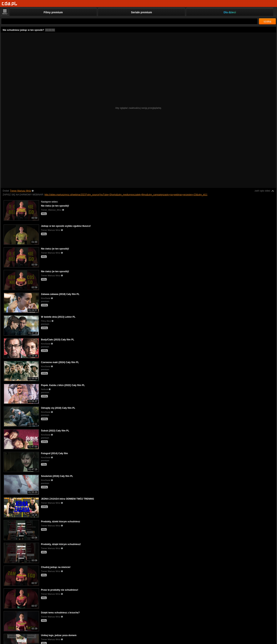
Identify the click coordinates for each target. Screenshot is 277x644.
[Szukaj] (129, 21)
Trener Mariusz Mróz (21, 191)
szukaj (267, 21)
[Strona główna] (10, 4)
